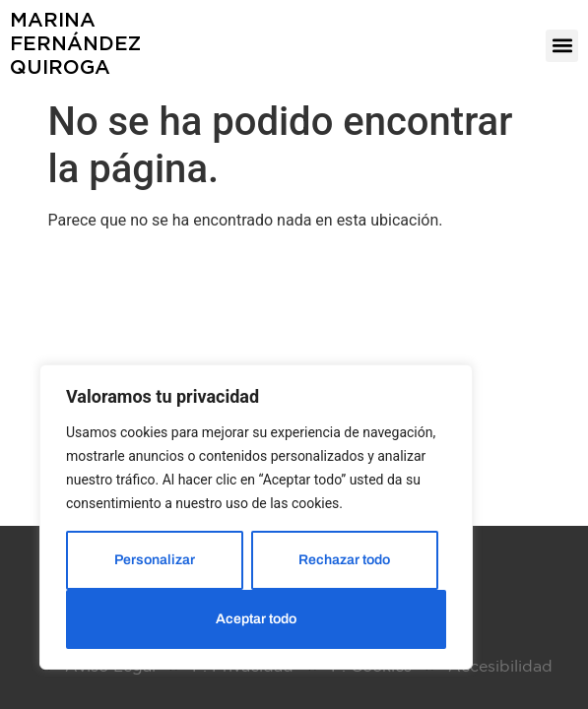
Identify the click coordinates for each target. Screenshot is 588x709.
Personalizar (155, 560)
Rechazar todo (344, 560)
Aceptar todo (256, 619)
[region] (256, 517)
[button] (562, 46)
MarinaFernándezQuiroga (75, 43)
